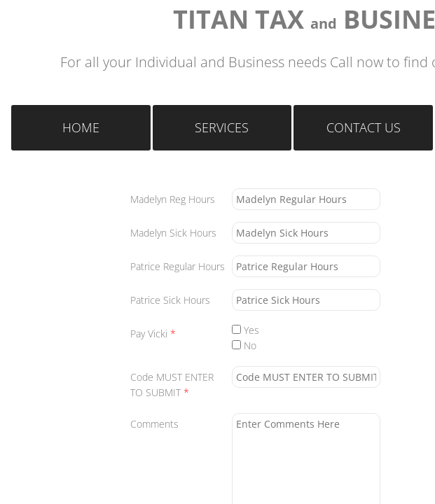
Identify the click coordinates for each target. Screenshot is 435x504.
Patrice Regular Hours (178, 266)
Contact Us (364, 127)
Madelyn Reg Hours (173, 199)
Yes (246, 330)
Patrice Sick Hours (170, 300)
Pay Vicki (153, 334)
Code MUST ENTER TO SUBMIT (172, 385)
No (244, 345)
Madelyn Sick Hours (173, 233)
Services (222, 127)
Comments (154, 424)
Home (81, 127)
